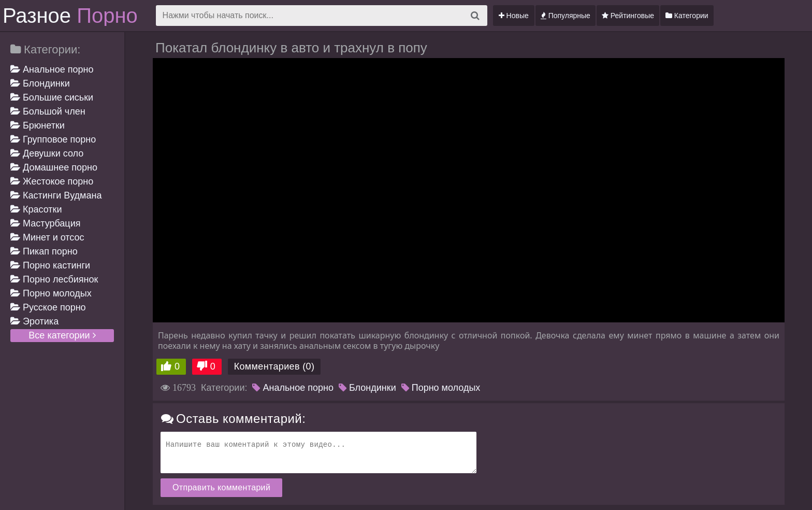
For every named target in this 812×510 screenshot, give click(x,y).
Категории (687, 16)
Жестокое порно (52, 181)
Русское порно (48, 307)
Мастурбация (45, 223)
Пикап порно (44, 251)
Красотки (36, 209)
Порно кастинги (50, 265)
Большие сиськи (52, 97)
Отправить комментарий (221, 487)
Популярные (565, 16)
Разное (70, 16)
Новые (514, 16)
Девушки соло (47, 153)
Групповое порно (53, 139)
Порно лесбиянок (54, 279)
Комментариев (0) (274, 366)
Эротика (34, 321)
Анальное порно (52, 69)
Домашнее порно (54, 167)
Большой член (48, 111)
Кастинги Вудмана (56, 195)
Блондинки (40, 83)
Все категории (62, 335)
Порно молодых (51, 293)
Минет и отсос (47, 237)
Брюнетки (38, 125)
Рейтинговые (628, 16)
